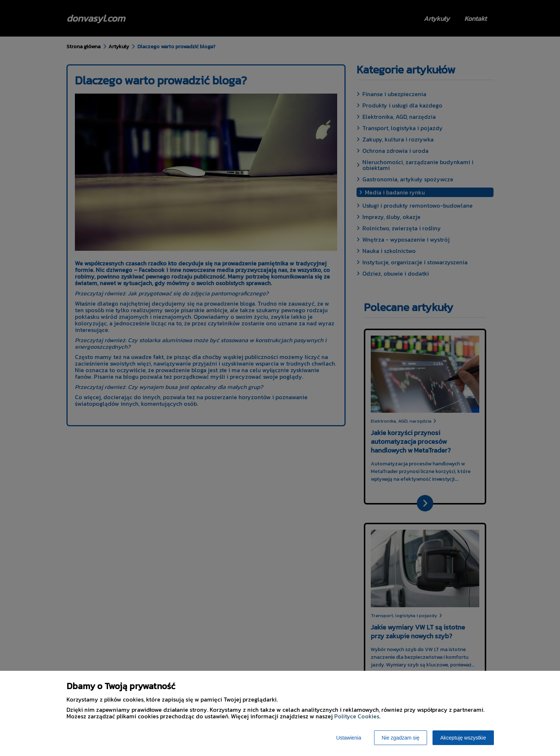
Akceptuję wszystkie (463, 738)
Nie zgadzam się (401, 738)
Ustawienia (348, 738)
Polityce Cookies (357, 716)
